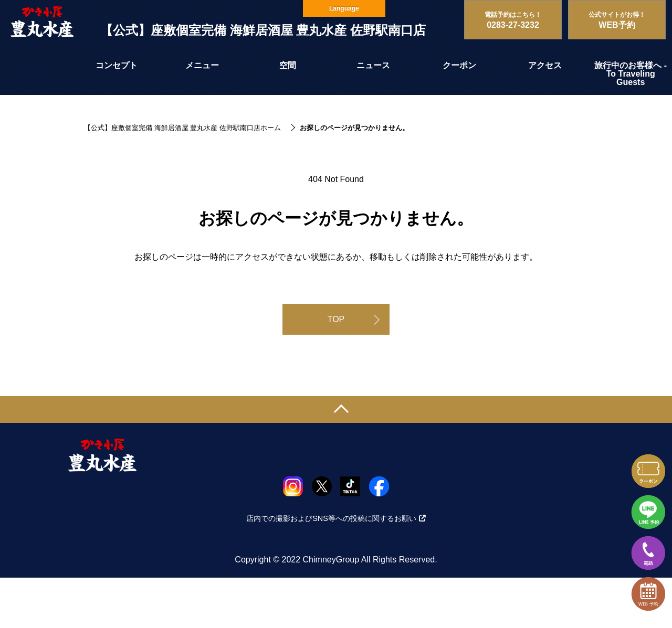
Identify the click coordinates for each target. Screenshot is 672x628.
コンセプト (117, 65)
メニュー (202, 65)
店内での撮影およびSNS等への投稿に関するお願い (336, 518)
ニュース (373, 65)
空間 (288, 65)
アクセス (545, 65)
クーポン (459, 65)
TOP (336, 319)
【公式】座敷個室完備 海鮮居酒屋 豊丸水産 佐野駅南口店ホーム (182, 128)
